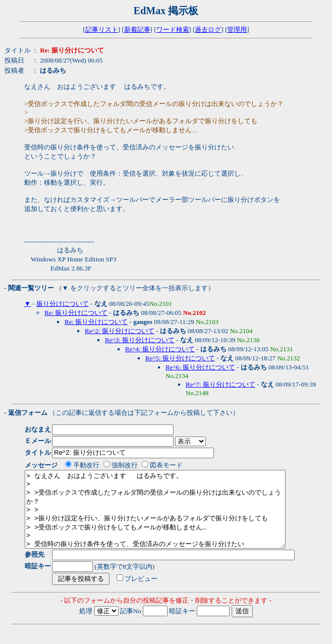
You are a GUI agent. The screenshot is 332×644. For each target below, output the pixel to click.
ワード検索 (173, 30)
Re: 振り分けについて (76, 313)
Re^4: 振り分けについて (160, 349)
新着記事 (137, 30)
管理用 (237, 30)
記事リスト (102, 30)
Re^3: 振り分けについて (140, 340)
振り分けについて (63, 304)
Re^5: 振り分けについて (180, 358)
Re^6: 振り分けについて (200, 367)
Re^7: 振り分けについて (220, 384)
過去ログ (208, 30)
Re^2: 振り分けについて (120, 331)
